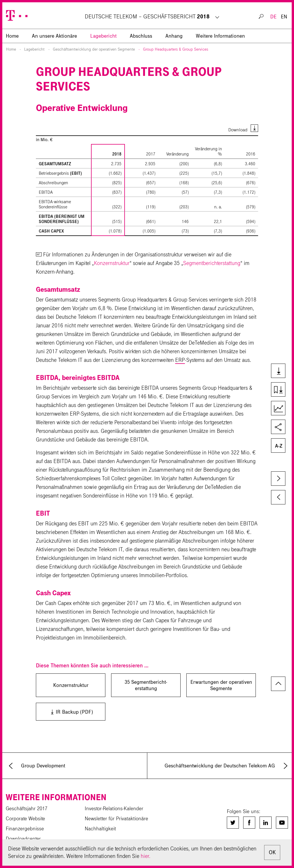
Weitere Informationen (220, 36)
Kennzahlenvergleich (281, 409)
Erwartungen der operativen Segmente (221, 685)
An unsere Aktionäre (54, 36)
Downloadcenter (23, 839)
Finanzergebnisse (25, 829)
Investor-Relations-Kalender (114, 809)
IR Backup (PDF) (66, 712)
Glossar (281, 446)
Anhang (174, 36)
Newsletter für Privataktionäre (116, 819)
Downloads (281, 371)
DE (273, 17)
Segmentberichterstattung (212, 263)
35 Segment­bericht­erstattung (146, 685)
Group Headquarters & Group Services (176, 49)
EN (284, 17)
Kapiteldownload (281, 390)
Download (238, 130)
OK (272, 852)
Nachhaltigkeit (100, 829)
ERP (180, 360)
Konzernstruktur (112, 263)
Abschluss (141, 36)
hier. (146, 856)
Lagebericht (103, 36)
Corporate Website (25, 819)
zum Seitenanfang (278, 684)
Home (11, 49)
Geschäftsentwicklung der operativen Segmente (94, 49)
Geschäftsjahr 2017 (27, 809)
